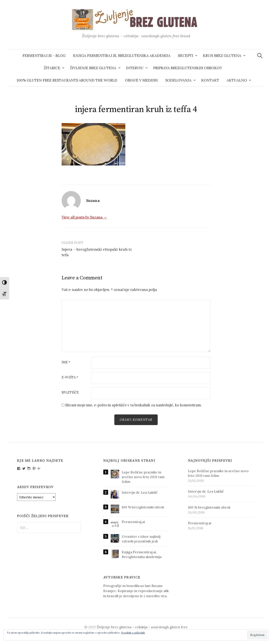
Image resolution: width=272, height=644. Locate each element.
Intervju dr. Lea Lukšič (140, 492)
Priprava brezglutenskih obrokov (188, 68)
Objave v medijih (141, 80)
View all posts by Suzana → (84, 217)
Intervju (135, 68)
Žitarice (52, 68)
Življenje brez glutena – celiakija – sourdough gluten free (142, 627)
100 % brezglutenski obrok (143, 507)
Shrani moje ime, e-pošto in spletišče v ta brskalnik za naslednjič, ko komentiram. (133, 405)
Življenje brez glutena (93, 68)
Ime (66, 362)
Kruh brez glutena (222, 56)
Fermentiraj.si (133, 522)
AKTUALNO (237, 80)
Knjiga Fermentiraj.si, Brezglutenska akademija (122, 56)
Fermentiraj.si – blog (44, 56)
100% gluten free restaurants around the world (67, 80)
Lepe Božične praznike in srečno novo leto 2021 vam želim (143, 477)
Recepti (186, 56)
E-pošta (70, 377)
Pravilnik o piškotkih (133, 633)
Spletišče (70, 393)
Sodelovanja (178, 80)
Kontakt (210, 80)
